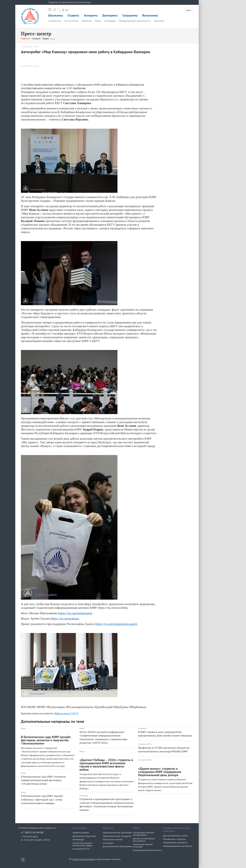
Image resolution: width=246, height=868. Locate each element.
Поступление (71, 21)
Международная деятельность (135, 21)
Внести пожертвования (84, 859)
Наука (98, 21)
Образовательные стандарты (117, 836)
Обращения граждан (62, 39)
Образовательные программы (117, 833)
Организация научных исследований (144, 834)
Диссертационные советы (176, 836)
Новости (25, 39)
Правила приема (81, 833)
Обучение (87, 21)
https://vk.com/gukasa (65, 618)
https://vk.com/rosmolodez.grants (116, 624)
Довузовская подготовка (84, 836)
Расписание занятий (113, 839)
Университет (55, 21)
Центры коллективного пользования (144, 840)
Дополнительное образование (117, 846)
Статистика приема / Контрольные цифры (83, 844)
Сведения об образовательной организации (70, 2)
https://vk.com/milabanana (75, 613)
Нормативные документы (175, 843)
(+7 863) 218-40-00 (32, 832)
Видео (46, 39)
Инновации (110, 21)
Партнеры (159, 21)
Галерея (36, 39)
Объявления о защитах (174, 839)
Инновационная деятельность (148, 850)
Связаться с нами (84, 39)
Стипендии (108, 843)
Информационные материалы (178, 846)
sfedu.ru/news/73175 (66, 713)
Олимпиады (78, 839)
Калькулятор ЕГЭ (81, 849)
